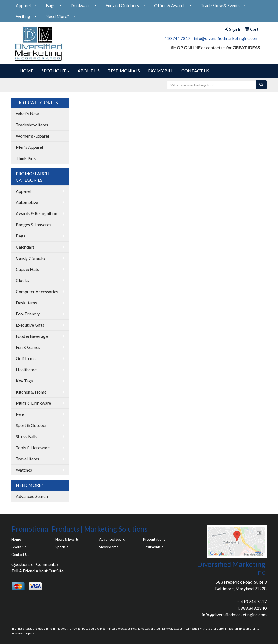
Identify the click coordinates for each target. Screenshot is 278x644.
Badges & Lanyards (34, 225)
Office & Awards (170, 5)
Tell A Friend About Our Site (37, 571)
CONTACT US (195, 71)
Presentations (154, 539)
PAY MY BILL (161, 71)
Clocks (22, 280)
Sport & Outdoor (31, 425)
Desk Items (26, 303)
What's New (27, 114)
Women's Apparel (32, 136)
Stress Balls (26, 436)
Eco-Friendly (28, 314)
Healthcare (26, 369)
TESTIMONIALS (124, 71)
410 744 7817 (177, 38)
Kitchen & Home (31, 392)
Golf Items (26, 358)
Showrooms (109, 547)
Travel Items (27, 459)
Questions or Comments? (35, 564)
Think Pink (26, 158)
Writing (23, 16)
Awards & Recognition (37, 213)
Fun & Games (28, 347)
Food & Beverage (32, 336)
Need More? (57, 16)
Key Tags (24, 381)
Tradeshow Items (32, 125)
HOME (26, 71)
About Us (19, 547)
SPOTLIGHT (56, 71)
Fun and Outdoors (122, 5)
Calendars (25, 247)
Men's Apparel (29, 147)
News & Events (67, 539)
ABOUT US (89, 71)
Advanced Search (32, 496)
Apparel (23, 5)
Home (16, 539)
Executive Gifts (30, 325)
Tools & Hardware (33, 448)
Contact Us (20, 555)
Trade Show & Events (220, 5)
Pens (20, 414)
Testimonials (153, 547)
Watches (24, 470)
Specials (62, 547)
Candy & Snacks (31, 258)
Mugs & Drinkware (33, 403)
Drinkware (80, 5)
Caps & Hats (27, 269)
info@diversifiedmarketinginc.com (226, 38)
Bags (51, 5)
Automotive (27, 202)
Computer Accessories (37, 291)
